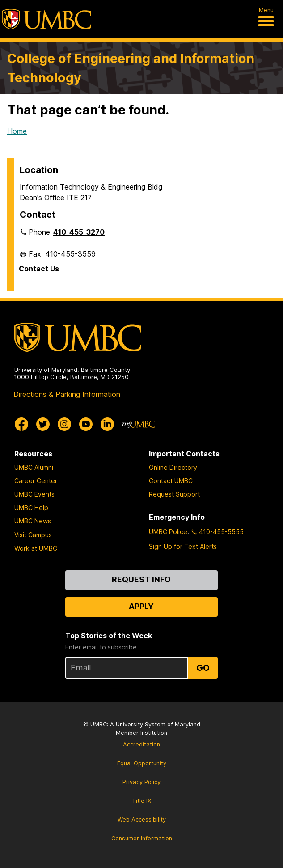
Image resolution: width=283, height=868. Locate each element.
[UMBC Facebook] (21, 424)
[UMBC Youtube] (86, 424)
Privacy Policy (141, 782)
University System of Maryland (158, 724)
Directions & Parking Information (67, 394)
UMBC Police (168, 532)
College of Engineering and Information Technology (131, 68)
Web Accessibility (142, 820)
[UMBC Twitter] (43, 424)
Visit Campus (33, 535)
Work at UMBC (36, 548)
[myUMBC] (139, 424)
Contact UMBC (171, 481)
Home (17, 131)
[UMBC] (46, 19)
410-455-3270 (79, 232)
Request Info (141, 579)
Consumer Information (142, 838)
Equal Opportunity (142, 763)
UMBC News (33, 521)
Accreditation (141, 744)
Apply (141, 606)
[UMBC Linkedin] (107, 424)
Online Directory (173, 467)
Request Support (174, 494)
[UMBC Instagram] (64, 424)
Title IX (141, 801)
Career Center (36, 481)
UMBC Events (34, 494)
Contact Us (39, 269)
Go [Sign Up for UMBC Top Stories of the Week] (203, 668)
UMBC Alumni (34, 467)
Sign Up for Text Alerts (183, 546)
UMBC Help (31, 508)
